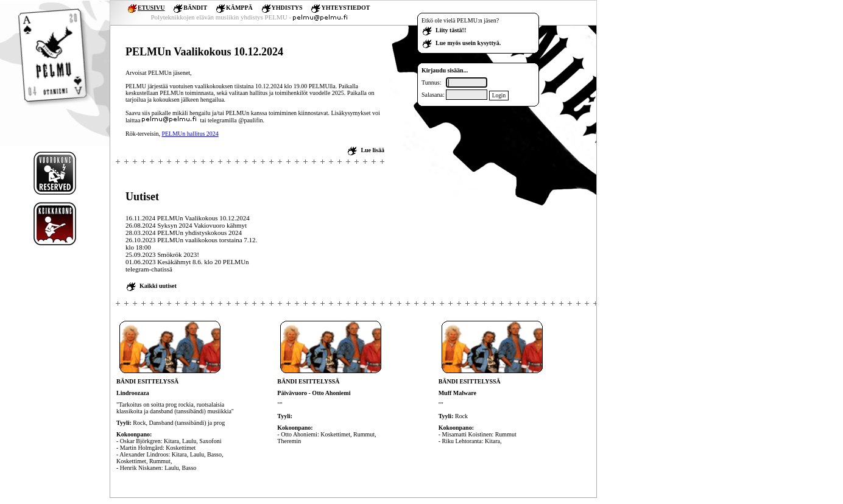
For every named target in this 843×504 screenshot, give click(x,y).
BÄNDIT (195, 8)
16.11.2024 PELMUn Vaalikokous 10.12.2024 (188, 218)
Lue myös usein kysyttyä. (468, 43)
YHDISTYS (287, 8)
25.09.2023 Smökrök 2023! (162, 254)
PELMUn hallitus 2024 (190, 134)
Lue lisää (372, 150)
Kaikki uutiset (158, 286)
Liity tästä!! (451, 30)
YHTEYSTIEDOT (345, 8)
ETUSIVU (151, 8)
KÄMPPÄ (239, 8)
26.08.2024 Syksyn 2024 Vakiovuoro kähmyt (186, 225)
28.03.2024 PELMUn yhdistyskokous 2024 (184, 233)
